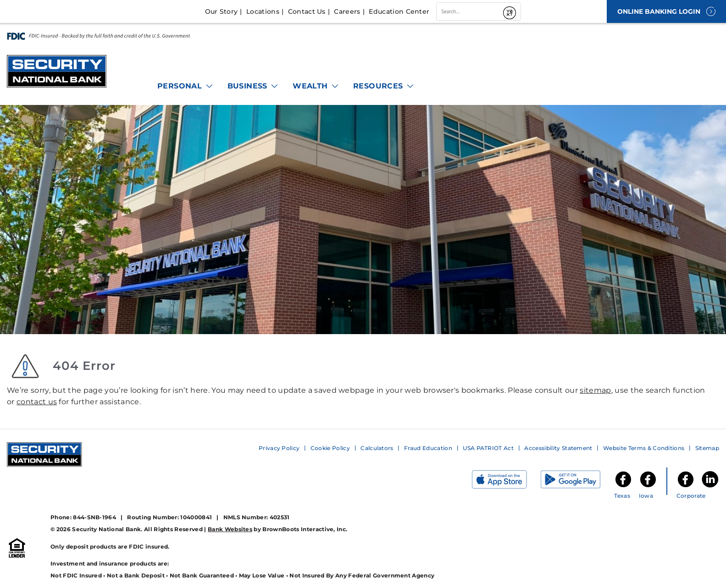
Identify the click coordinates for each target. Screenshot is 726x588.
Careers (347, 11)
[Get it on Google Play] (577, 481)
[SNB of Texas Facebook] (623, 486)
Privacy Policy (279, 448)
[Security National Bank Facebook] (686, 486)
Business (253, 86)
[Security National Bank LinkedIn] (710, 486)
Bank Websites (230, 529)
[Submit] (510, 11)
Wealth (316, 86)
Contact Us (307, 11)
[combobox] (468, 11)
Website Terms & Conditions (644, 448)
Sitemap (707, 448)
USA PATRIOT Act (488, 448)
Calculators (377, 448)
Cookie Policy (330, 448)
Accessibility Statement (558, 448)
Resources (384, 86)
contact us (37, 402)
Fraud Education (428, 448)
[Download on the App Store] (506, 481)
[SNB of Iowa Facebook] (648, 486)
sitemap (595, 390)
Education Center (399, 11)
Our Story (222, 11)
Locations (263, 11)
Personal (186, 86)
